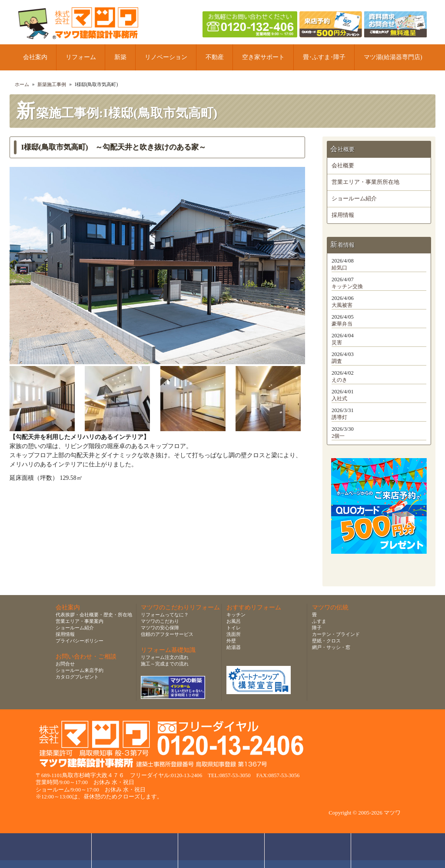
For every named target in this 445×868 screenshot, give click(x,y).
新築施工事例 (52, 84)
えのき (339, 380)
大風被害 (342, 305)
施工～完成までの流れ (165, 664)
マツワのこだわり (160, 621)
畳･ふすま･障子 (324, 57)
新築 (120, 57)
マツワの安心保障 (160, 628)
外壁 (231, 641)
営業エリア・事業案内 (80, 621)
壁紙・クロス (326, 641)
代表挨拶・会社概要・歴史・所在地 (94, 615)
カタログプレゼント (77, 677)
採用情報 (343, 215)
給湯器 (234, 647)
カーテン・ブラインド (336, 634)
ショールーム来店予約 (80, 670)
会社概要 (343, 166)
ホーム (22, 84)
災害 (337, 343)
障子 (317, 628)
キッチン (236, 615)
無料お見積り (221, 851)
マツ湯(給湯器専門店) (393, 57)
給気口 (339, 268)
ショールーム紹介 (354, 199)
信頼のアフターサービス (167, 634)
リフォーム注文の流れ (165, 657)
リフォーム (81, 57)
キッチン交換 (347, 286)
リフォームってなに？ (165, 615)
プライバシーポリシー (80, 641)
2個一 (338, 436)
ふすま (319, 621)
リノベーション (166, 57)
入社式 (339, 399)
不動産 (215, 57)
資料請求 (308, 851)
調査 (337, 361)
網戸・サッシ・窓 (331, 647)
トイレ (234, 628)
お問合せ (65, 664)
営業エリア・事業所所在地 (365, 182)
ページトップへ (397, 851)
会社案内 (35, 57)
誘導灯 (339, 417)
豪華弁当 (342, 324)
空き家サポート (263, 57)
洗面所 (234, 634)
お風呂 (234, 621)
